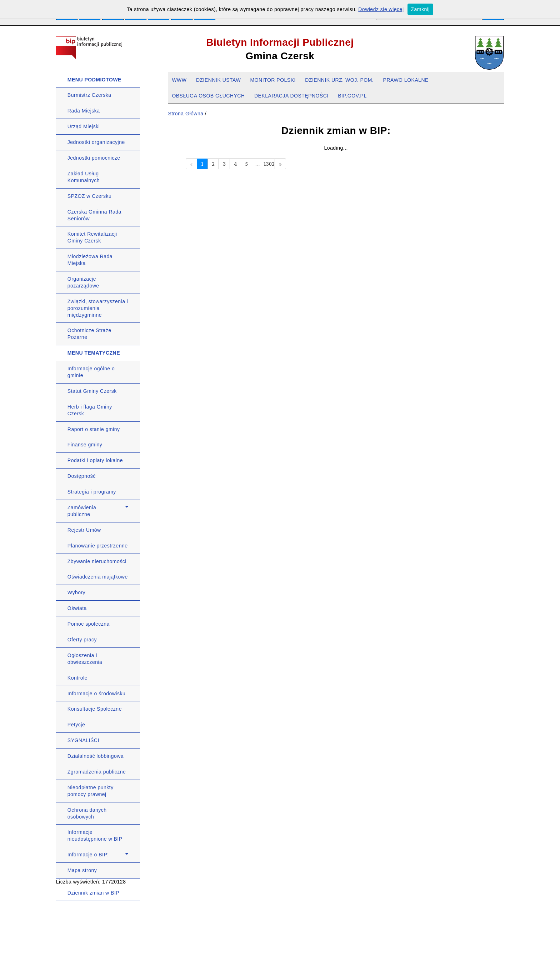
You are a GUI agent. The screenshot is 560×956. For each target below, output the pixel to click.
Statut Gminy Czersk (92, 391)
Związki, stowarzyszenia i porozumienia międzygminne (98, 308)
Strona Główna (186, 114)
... (258, 164)
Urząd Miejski (84, 126)
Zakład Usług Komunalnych (84, 177)
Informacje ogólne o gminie (91, 372)
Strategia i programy (92, 492)
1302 (269, 164)
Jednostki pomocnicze (94, 158)
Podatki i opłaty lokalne (95, 460)
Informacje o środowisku (96, 694)
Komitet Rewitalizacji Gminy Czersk (92, 237)
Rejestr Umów (84, 530)
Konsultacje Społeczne (95, 709)
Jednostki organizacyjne (96, 142)
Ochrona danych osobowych (87, 813)
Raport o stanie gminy (94, 429)
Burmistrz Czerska (89, 95)
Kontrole (77, 678)
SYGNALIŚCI (83, 740)
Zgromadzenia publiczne (97, 772)
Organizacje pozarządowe (83, 282)
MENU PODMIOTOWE (94, 80)
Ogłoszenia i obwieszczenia (85, 659)
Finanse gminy (85, 445)
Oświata (77, 608)
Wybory (76, 592)
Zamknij (421, 9)
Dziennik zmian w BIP (93, 893)
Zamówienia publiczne (82, 511)
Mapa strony (82, 870)
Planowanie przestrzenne (98, 546)
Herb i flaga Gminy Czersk (90, 410)
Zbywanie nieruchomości (97, 561)
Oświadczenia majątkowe (98, 577)
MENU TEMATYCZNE (94, 353)
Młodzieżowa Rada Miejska (90, 260)
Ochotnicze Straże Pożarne (89, 334)
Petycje (76, 725)
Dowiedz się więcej (381, 9)
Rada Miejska (84, 111)
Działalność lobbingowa (96, 756)
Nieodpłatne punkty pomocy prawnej (91, 791)
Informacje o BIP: (88, 855)
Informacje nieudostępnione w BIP (95, 835)
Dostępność (82, 476)
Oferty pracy (82, 640)
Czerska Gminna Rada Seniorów (94, 215)
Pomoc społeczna (89, 624)
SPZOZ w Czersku (89, 196)
